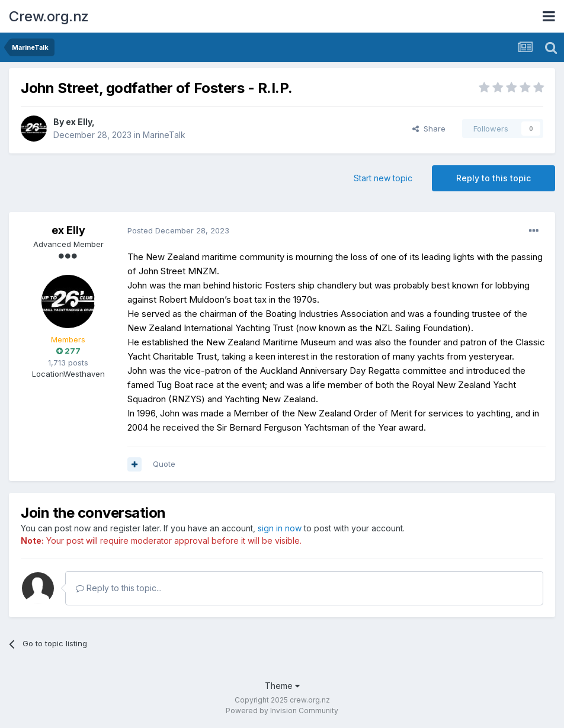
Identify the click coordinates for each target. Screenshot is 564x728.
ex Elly (79, 122)
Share (429, 129)
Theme (282, 686)
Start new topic (383, 178)
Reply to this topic (493, 178)
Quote (164, 464)
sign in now (280, 528)
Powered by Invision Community (282, 711)
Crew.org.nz (49, 16)
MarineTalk (164, 135)
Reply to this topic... (119, 588)
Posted (178, 230)
